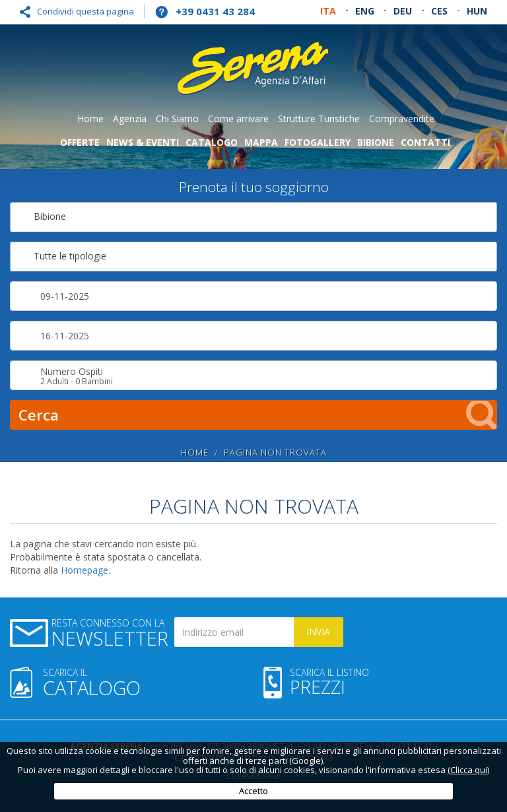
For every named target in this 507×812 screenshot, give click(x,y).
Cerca (258, 415)
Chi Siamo (177, 118)
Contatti (425, 142)
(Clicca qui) (468, 770)
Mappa (261, 142)
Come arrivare (238, 118)
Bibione (376, 142)
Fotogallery (318, 142)
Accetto (253, 791)
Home (90, 118)
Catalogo (212, 142)
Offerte (80, 142)
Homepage (84, 570)
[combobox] (253, 217)
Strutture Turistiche (319, 118)
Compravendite (402, 118)
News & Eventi (143, 142)
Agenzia (130, 118)
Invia (318, 631)
